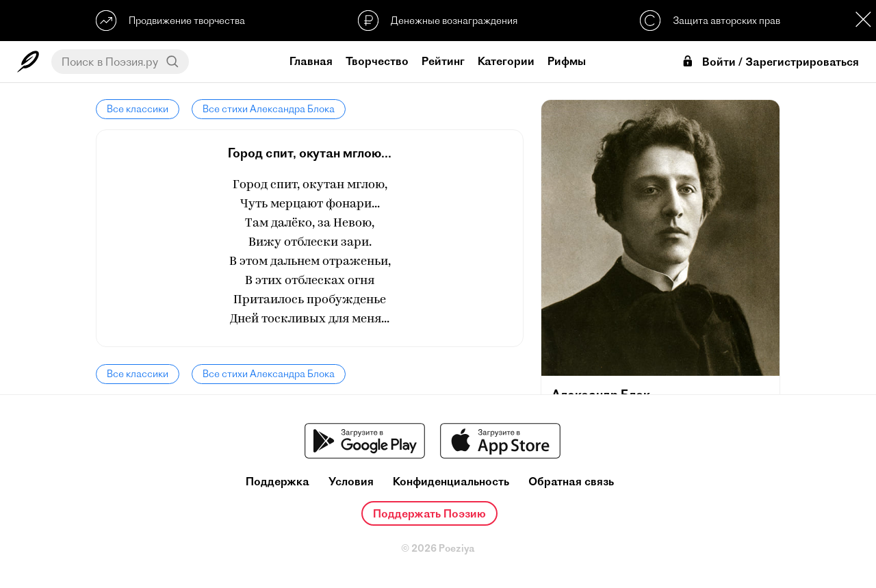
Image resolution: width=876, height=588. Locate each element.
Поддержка (278, 482)
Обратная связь (571, 482)
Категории (506, 61)
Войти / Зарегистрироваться (770, 62)
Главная (311, 61)
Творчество (377, 61)
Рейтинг (443, 61)
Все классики (138, 109)
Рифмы (567, 61)
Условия (351, 482)
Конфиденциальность (451, 482)
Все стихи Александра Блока (269, 109)
